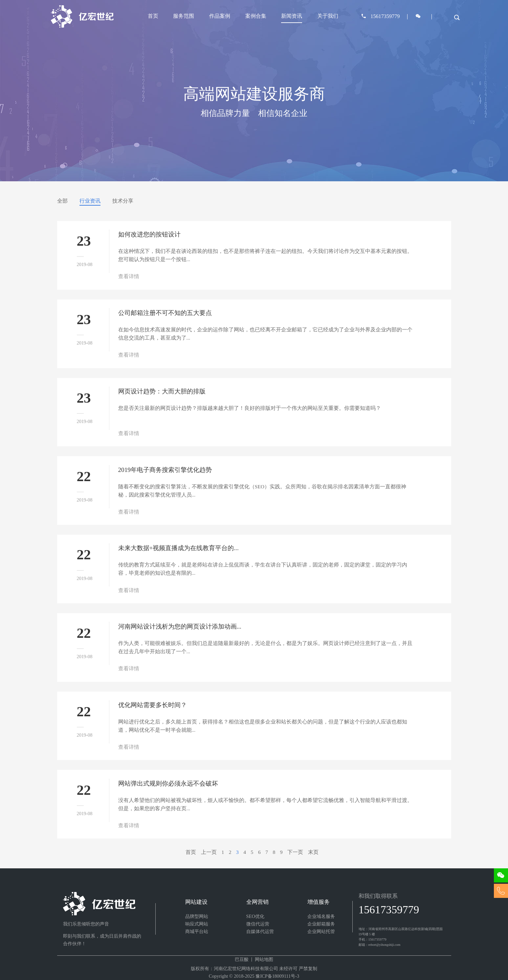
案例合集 (256, 16)
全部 (62, 201)
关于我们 (328, 16)
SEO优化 (255, 916)
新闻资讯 (292, 16)
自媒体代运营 (260, 931)
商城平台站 (197, 931)
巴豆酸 (242, 959)
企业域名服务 (321, 916)
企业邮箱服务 (321, 924)
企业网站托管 (321, 931)
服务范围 (184, 16)
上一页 (209, 852)
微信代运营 (258, 924)
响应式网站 (197, 924)
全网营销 (257, 902)
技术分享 (123, 201)
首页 (153, 16)
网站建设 (196, 902)
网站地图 (264, 959)
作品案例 (220, 16)
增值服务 (319, 902)
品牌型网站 (197, 916)
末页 (313, 852)
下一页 (295, 852)
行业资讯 (90, 201)
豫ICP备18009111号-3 (277, 976)
